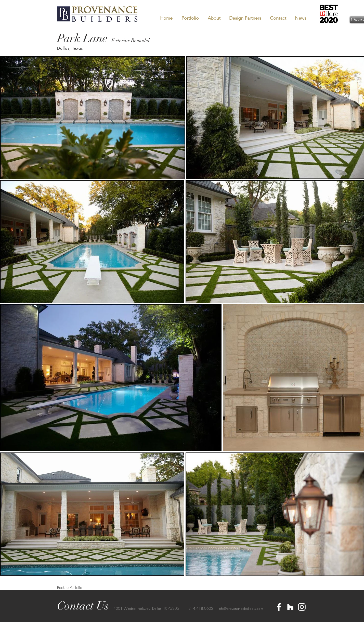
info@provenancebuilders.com (241, 608)
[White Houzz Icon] (290, 607)
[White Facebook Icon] (279, 607)
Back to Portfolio (70, 588)
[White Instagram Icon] (302, 607)
